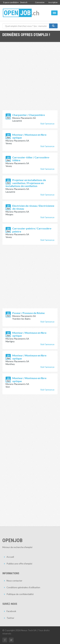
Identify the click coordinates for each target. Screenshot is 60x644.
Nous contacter (14, 581)
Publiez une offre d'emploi (19, 564)
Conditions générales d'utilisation (23, 587)
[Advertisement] (30, 79)
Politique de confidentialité (20, 594)
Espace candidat (11, 2)
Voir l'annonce (47, 124)
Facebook (11, 611)
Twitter (10, 618)
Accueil (10, 557)
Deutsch (24, 2)
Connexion (40, 2)
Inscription (53, 2)
